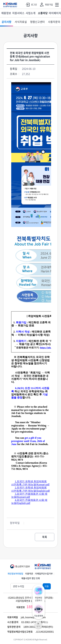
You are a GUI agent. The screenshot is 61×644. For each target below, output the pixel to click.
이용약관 (29, 574)
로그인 (31, 5)
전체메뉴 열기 (57, 5)
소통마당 (43, 13)
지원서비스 (18, 13)
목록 (45, 537)
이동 (47, 586)
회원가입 (46, 5)
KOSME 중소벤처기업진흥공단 (10, 5)
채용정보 (6, 13)
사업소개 (31, 13)
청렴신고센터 (37, 22)
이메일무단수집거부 (44, 574)
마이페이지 (55, 13)
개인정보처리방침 (15, 574)
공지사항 (7, 22)
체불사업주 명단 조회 (31, 578)
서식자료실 (21, 22)
